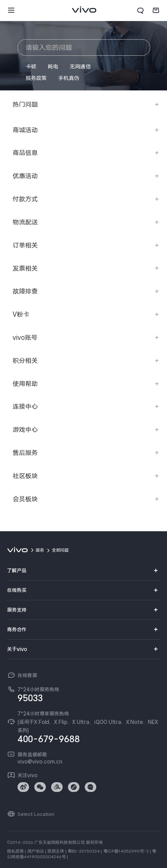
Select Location (36, 814)
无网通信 (80, 67)
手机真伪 (69, 78)
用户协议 (36, 851)
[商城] (156, 11)
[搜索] (140, 11)
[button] (11, 11)
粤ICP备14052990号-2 (126, 851)
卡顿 (31, 67)
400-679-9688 (49, 739)
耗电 (53, 67)
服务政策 (36, 78)
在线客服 (27, 675)
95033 (30, 698)
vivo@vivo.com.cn (40, 761)
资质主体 (56, 851)
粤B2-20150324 (84, 851)
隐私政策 (15, 851)
